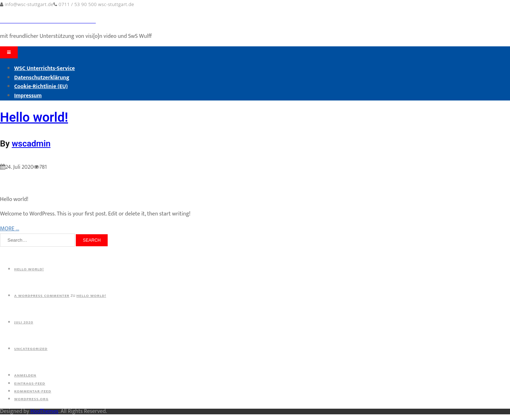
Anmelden (25, 375)
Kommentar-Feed (33, 391)
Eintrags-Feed (30, 384)
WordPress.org (31, 399)
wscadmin (31, 144)
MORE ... (10, 229)
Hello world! (34, 117)
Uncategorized (31, 349)
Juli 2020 (24, 322)
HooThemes (44, 411)
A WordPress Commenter (42, 296)
